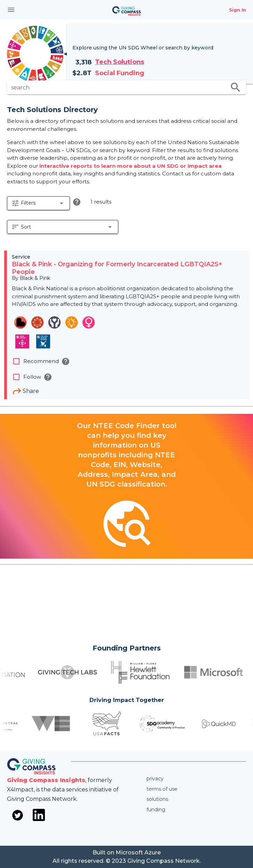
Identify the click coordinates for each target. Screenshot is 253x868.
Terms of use (162, 789)
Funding (156, 810)
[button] (38, 203)
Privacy (155, 779)
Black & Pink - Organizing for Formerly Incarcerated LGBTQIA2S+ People (117, 268)
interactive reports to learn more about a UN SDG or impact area (131, 166)
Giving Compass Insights (46, 780)
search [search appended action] (236, 87)
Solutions (157, 799)
